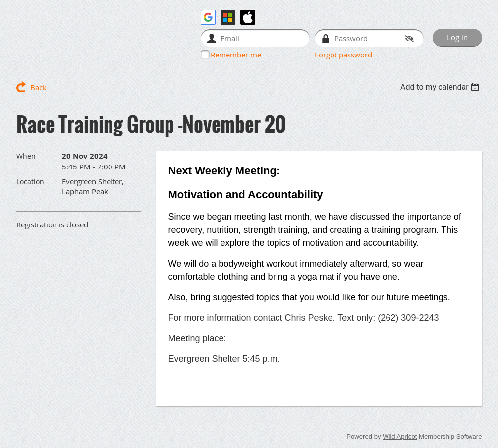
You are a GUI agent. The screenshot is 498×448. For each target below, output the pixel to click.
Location (30, 182)
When (26, 156)
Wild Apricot (400, 436)
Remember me (236, 55)
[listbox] (441, 87)
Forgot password (343, 55)
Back (38, 87)
